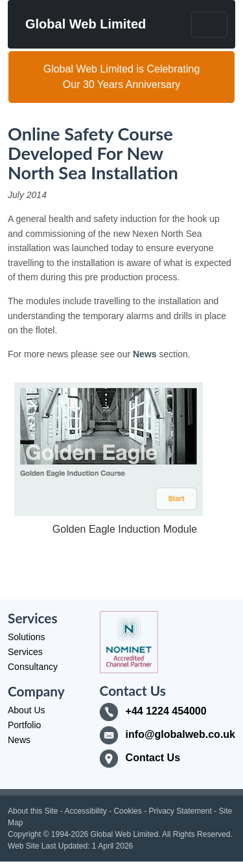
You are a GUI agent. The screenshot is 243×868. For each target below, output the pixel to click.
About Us (27, 710)
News (145, 354)
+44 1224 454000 (166, 711)
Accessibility (85, 811)
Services (25, 652)
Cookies (127, 811)
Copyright (24, 834)
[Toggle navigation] (209, 25)
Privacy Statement (180, 811)
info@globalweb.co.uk (180, 734)
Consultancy (33, 667)
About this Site (33, 811)
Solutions (27, 637)
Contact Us (153, 758)
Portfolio (24, 725)
